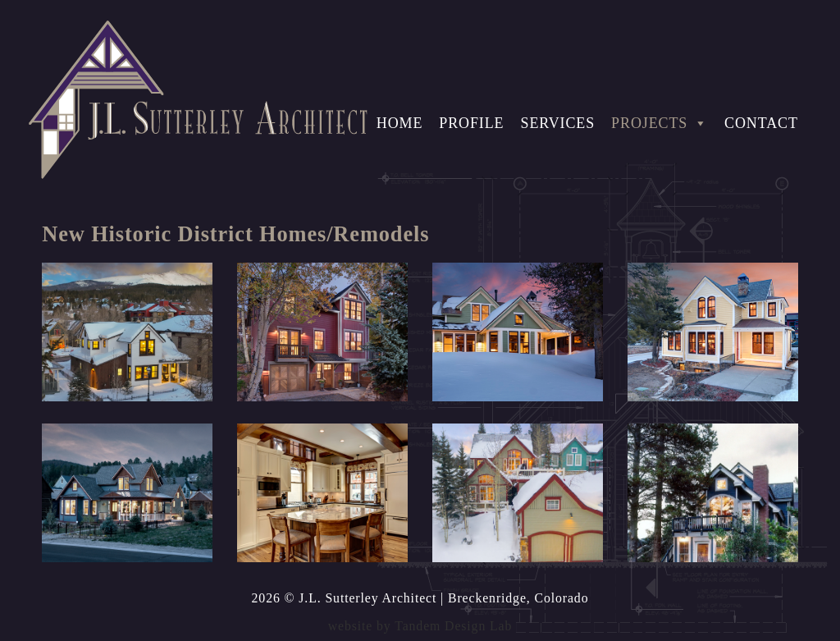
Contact (761, 123)
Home (400, 123)
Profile (471, 123)
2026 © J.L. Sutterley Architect (345, 598)
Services (557, 123)
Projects (660, 123)
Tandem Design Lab (453, 626)
